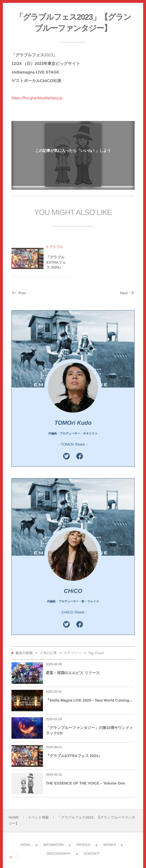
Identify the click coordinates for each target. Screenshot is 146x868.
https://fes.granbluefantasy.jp (37, 98)
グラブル (56, 249)
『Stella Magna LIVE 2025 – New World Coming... (89, 700)
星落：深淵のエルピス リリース (73, 673)
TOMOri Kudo (73, 423)
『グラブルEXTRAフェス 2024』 (56, 265)
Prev (19, 293)
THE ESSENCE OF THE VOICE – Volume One (85, 783)
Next (127, 293)
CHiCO (73, 591)
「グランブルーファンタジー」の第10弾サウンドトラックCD (89, 730)
